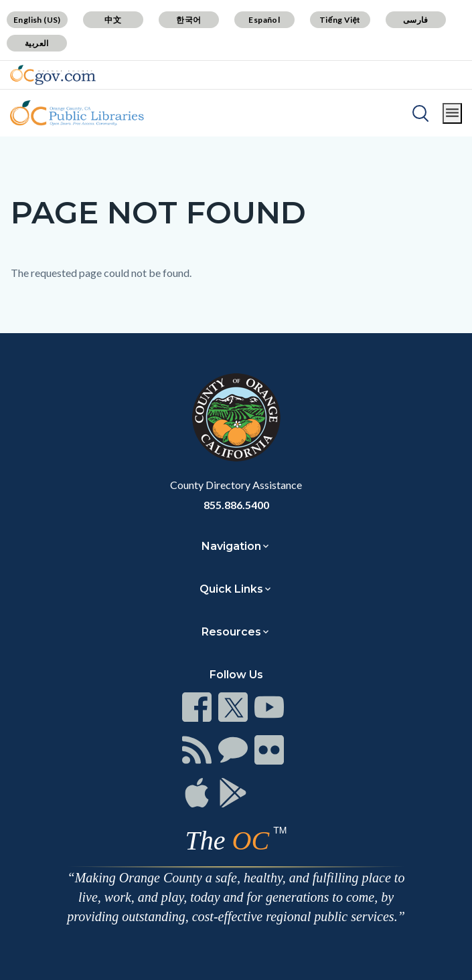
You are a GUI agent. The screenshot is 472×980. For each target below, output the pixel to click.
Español (264, 20)
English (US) (37, 20)
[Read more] (53, 75)
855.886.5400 (236, 505)
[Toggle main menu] (452, 113)
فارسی (416, 20)
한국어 (188, 20)
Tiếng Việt (340, 20)
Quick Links (231, 589)
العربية (37, 43)
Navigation (231, 546)
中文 (113, 20)
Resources (231, 632)
